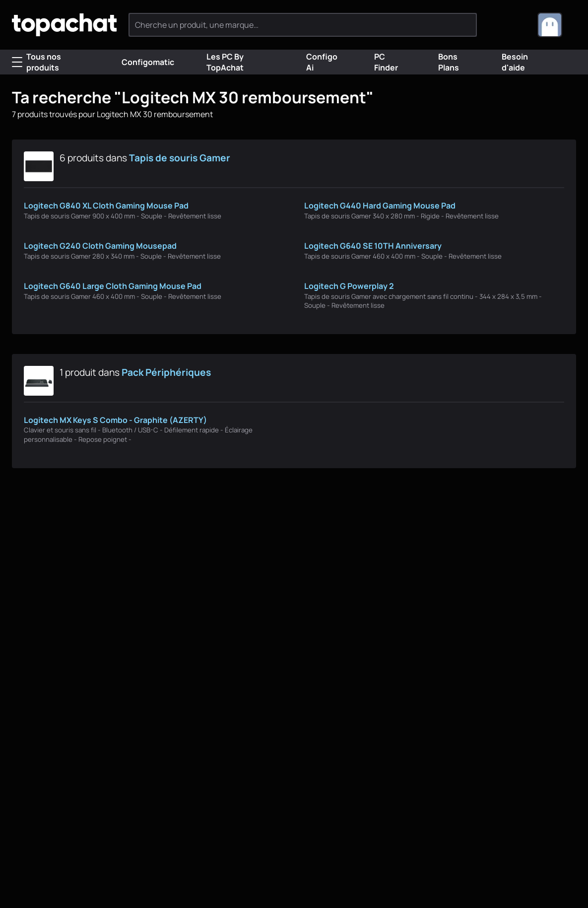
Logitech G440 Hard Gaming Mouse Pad (380, 206)
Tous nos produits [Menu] (36, 62)
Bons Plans (441, 62)
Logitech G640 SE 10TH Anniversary (373, 246)
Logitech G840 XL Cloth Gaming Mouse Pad (106, 206)
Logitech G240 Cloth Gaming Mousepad (100, 246)
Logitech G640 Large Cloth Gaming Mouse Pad (113, 286)
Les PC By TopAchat (218, 62)
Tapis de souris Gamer (180, 158)
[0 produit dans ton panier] (513, 25)
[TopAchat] (64, 25)
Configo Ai (315, 62)
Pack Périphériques (166, 372)
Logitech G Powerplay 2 (349, 286)
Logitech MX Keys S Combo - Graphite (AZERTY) (115, 420)
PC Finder (379, 62)
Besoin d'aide (508, 62)
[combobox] (557, 25)
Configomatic (140, 62)
